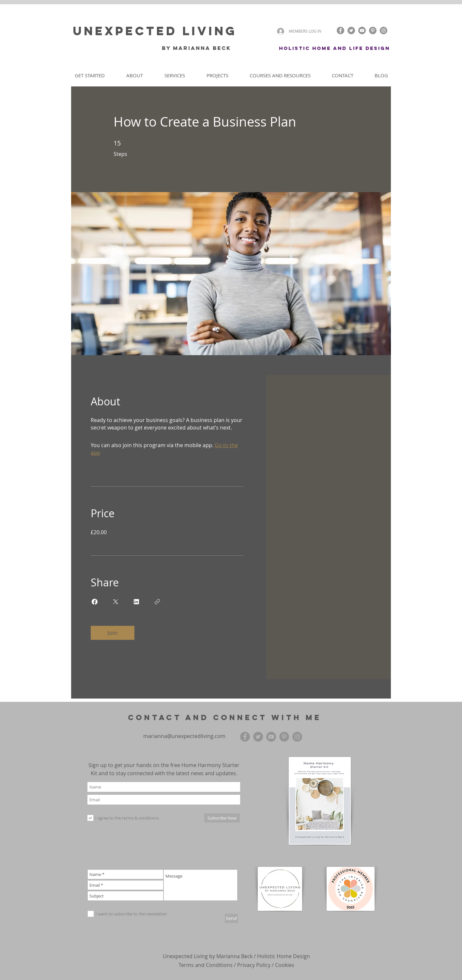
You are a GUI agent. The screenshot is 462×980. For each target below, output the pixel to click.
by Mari (175, 48)
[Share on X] (115, 602)
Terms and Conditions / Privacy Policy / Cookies (236, 965)
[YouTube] (362, 30)
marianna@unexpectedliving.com (184, 736)
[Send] (231, 918)
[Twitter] (351, 30)
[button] (324, 31)
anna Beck (212, 48)
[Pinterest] (373, 30)
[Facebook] (340, 30)
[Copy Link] (157, 602)
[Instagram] (384, 30)
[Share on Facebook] (95, 602)
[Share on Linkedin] (136, 602)
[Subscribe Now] (222, 818)
